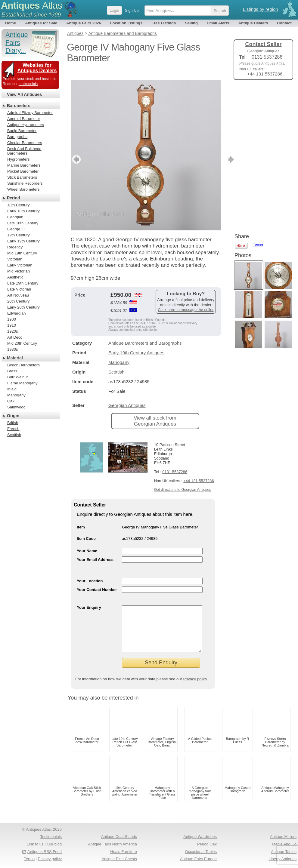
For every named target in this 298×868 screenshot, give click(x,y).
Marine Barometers (24, 165)
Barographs (17, 137)
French (13, 429)
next (216, 150)
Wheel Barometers (23, 189)
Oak (11, 401)
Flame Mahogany (22, 383)
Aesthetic (15, 277)
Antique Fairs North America (112, 844)
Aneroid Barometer (24, 119)
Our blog (54, 844)
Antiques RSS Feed (45, 852)
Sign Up (132, 10)
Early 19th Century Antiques (136, 344)
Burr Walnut (17, 377)
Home (11, 23)
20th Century (18, 301)
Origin (13, 416)
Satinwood (16, 407)
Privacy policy (195, 679)
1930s (12, 349)
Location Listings (126, 23)
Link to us (35, 844)
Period (14, 198)
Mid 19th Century (22, 253)
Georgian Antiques (127, 396)
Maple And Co (284, 844)
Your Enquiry (89, 598)
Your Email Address (95, 551)
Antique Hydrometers (26, 125)
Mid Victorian (19, 271)
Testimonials (51, 837)
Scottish (116, 363)
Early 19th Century (23, 241)
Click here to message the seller (186, 301)
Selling (191, 23)
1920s (12, 331)
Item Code (86, 529)
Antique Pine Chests (119, 859)
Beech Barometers (23, 365)
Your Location (90, 572)
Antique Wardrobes (200, 837)
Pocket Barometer (23, 171)
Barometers (19, 106)
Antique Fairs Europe (198, 859)
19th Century (18, 235)
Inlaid (12, 389)
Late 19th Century (23, 283)
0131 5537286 (175, 463)
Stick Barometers (22, 177)
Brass (12, 371)
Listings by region (261, 9)
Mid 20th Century (22, 343)
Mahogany (119, 353)
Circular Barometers (25, 143)
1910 (12, 325)
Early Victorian (20, 265)
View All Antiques (24, 94)
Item (81, 518)
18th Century (18, 205)
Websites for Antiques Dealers (37, 68)
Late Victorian (19, 289)
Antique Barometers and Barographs (145, 334)
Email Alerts (218, 23)
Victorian (15, 259)
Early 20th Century (23, 307)
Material (15, 358)
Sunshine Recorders (25, 183)
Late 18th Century (23, 223)
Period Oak (207, 844)
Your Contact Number (97, 581)
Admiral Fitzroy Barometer (30, 113)
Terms (29, 859)
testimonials (28, 84)
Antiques (31, 5)
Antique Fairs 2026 (84, 23)
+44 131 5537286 (199, 472)
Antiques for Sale (41, 23)
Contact (284, 23)
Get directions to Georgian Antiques (183, 481)
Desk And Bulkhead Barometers (24, 151)
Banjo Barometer (22, 131)
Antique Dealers (253, 23)
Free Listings (164, 23)
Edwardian (16, 313)
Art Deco (15, 337)
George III (16, 229)
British (13, 423)
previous (76, 150)
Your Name (87, 542)
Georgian (15, 217)
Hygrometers (18, 159)
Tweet (258, 95)
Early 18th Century (23, 211)
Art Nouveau (18, 295)
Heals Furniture (124, 852)
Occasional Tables (201, 852)
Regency (15, 247)
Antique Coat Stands (119, 837)
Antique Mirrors (283, 837)
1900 (12, 319)
